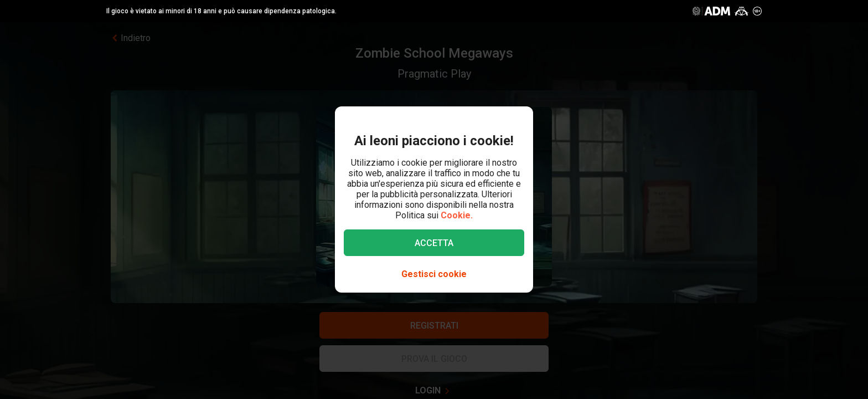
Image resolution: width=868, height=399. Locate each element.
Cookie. (457, 215)
